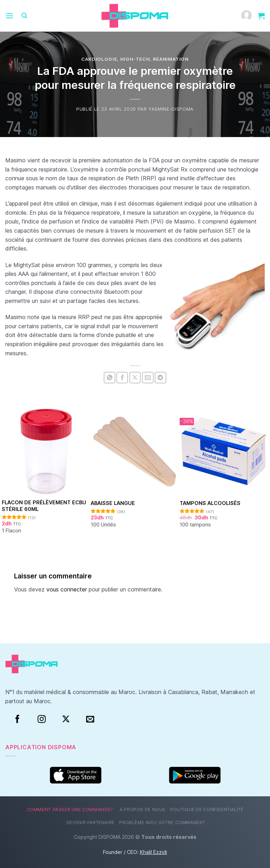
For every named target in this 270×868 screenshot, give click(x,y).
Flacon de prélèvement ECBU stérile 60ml (44, 506)
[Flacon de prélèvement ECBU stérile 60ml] (46, 451)
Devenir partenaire (91, 822)
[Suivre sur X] (66, 719)
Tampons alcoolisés (210, 503)
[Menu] (9, 16)
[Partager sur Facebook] (122, 378)
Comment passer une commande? (70, 809)
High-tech (135, 59)
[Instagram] (42, 719)
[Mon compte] (246, 16)
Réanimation (171, 59)
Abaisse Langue (113, 503)
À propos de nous (143, 809)
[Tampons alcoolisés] (224, 451)
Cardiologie (99, 59)
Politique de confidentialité (207, 809)
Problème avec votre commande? (162, 822)
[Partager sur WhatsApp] (110, 378)
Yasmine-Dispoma (171, 109)
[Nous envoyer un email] (90, 719)
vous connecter (67, 589)
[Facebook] (17, 719)
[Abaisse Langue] (135, 451)
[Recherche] (24, 16)
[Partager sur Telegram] (160, 378)
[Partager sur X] (135, 378)
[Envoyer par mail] (148, 378)
